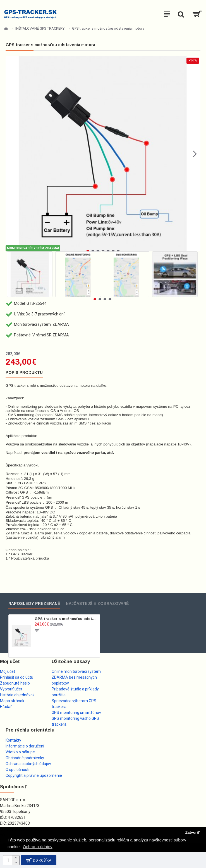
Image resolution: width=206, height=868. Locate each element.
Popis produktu (24, 372)
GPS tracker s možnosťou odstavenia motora (66, 619)
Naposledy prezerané (34, 603)
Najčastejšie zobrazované (97, 603)
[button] (195, 154)
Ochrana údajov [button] (38, 847)
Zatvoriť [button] (192, 832)
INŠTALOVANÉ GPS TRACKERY (40, 28)
